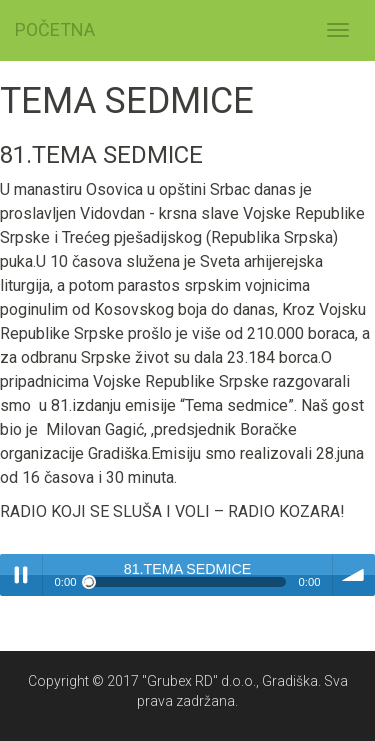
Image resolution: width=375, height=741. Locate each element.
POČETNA (55, 29)
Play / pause (21, 575)
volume (354, 575)
